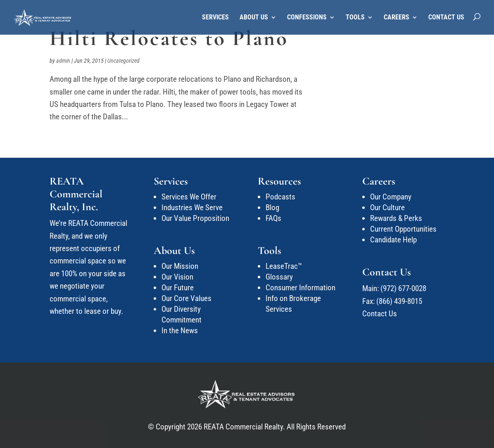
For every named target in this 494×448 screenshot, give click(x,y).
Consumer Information (300, 288)
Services (215, 18)
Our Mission (180, 266)
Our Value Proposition (195, 218)
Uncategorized (123, 61)
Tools (355, 18)
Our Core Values (186, 298)
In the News (180, 331)
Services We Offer (189, 197)
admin (63, 61)
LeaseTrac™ (284, 266)
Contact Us (446, 18)
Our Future (178, 288)
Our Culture (387, 207)
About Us (254, 18)
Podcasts (280, 197)
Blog (272, 207)
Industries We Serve (192, 207)
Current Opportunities (403, 229)
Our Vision (177, 277)
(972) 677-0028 (403, 288)
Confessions (307, 18)
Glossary (279, 277)
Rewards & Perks (396, 218)
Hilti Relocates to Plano (169, 38)
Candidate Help (393, 240)
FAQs (273, 218)
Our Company (391, 197)
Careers (397, 18)
